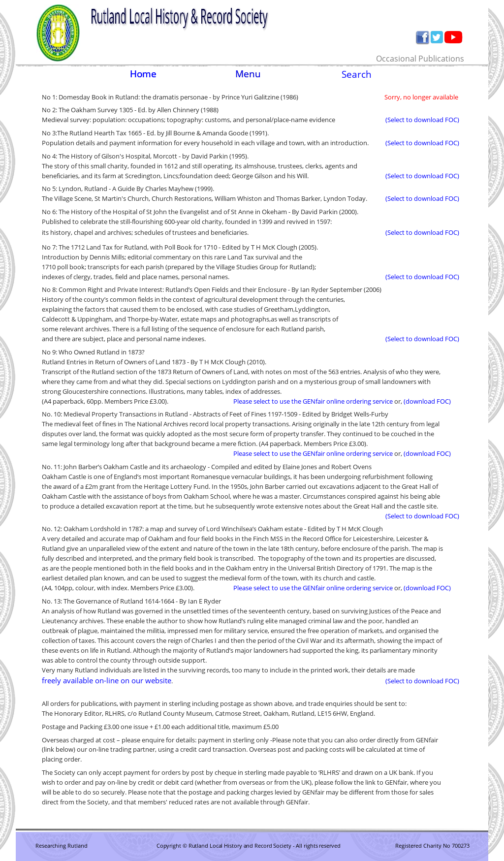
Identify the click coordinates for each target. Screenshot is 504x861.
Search (357, 74)
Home (143, 74)
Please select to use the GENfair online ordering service (313, 401)
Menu (248, 74)
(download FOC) (427, 401)
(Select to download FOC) (422, 120)
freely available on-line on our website (107, 680)
